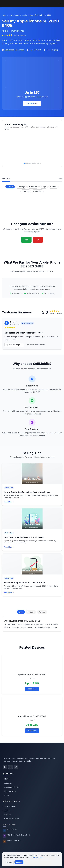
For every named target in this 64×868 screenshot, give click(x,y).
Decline (9, 862)
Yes (26, 240)
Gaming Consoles (11, 819)
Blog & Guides (9, 791)
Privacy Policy (38, 857)
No (38, 240)
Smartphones (14, 15)
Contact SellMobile (11, 787)
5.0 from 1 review (20, 35)
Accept (19, 862)
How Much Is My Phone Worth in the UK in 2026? (25, 583)
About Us (7, 783)
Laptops (7, 814)
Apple (25, 15)
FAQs (6, 795)
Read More (9, 502)
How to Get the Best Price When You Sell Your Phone (27, 492)
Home (4, 15)
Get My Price (32, 103)
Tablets (6, 810)
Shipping (31, 612)
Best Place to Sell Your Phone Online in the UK (24, 537)
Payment (42, 612)
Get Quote (32, 689)
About (21, 612)
